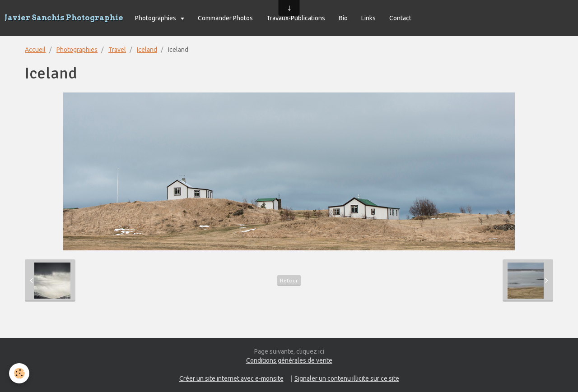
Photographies (156, 18)
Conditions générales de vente (289, 360)
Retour (289, 280)
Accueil (35, 50)
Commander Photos (225, 18)
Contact (400, 18)
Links (368, 18)
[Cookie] (19, 373)
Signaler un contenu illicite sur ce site (347, 378)
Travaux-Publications (296, 18)
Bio (343, 18)
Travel (117, 50)
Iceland (147, 50)
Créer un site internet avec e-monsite (231, 378)
